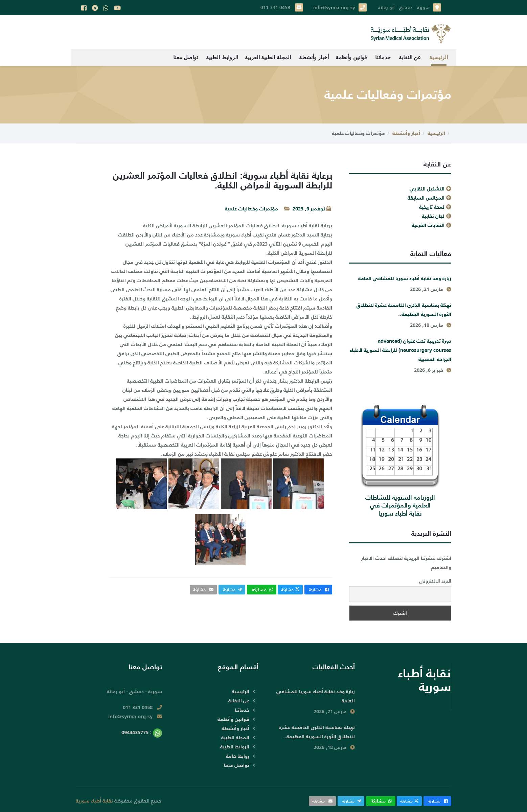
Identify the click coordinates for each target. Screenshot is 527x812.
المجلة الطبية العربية (268, 57)
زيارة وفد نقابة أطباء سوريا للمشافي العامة (405, 278)
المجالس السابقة (426, 198)
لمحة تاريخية (432, 207)
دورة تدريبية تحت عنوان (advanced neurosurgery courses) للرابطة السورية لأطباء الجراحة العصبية (400, 350)
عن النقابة (410, 57)
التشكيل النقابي (427, 189)
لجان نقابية (433, 216)
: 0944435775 (142, 732)
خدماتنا (383, 57)
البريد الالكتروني (435, 581)
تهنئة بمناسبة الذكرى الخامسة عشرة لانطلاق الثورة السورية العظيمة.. (404, 310)
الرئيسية (439, 57)
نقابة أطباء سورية (94, 801)
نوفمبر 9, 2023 (309, 209)
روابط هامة (238, 756)
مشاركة (318, 590)
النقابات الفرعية (428, 225)
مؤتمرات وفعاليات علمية (251, 209)
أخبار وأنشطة (314, 57)
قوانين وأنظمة (351, 57)
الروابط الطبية (222, 57)
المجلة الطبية (235, 737)
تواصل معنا (186, 57)
